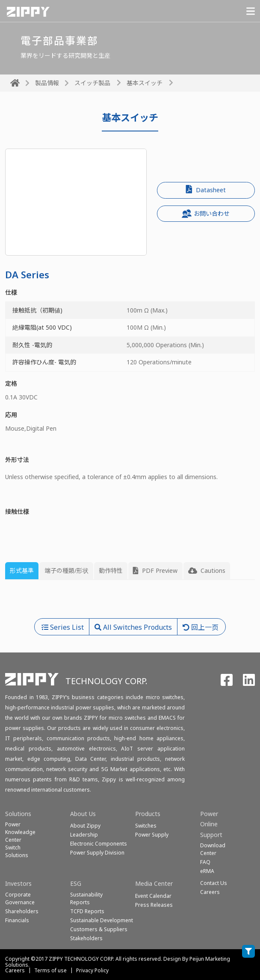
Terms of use (50, 970)
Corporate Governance (20, 898)
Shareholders (22, 911)
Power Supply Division (97, 853)
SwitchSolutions (17, 851)
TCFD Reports (87, 911)
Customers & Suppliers (99, 929)
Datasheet (206, 189)
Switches (146, 826)
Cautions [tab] (207, 570)
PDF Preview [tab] (155, 570)
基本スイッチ (145, 83)
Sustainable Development (102, 920)
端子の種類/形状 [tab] (66, 570)
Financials (17, 920)
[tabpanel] (130, 603)
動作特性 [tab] (111, 570)
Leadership (84, 835)
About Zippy (85, 826)
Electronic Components (99, 844)
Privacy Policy (92, 970)
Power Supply (152, 835)
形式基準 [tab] (22, 570)
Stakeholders (86, 938)
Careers (15, 970)
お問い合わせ (206, 214)
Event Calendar (153, 896)
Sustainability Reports (86, 898)
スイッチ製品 (92, 83)
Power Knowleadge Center (20, 832)
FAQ (205, 862)
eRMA (207, 871)
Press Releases (154, 905)
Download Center (213, 849)
